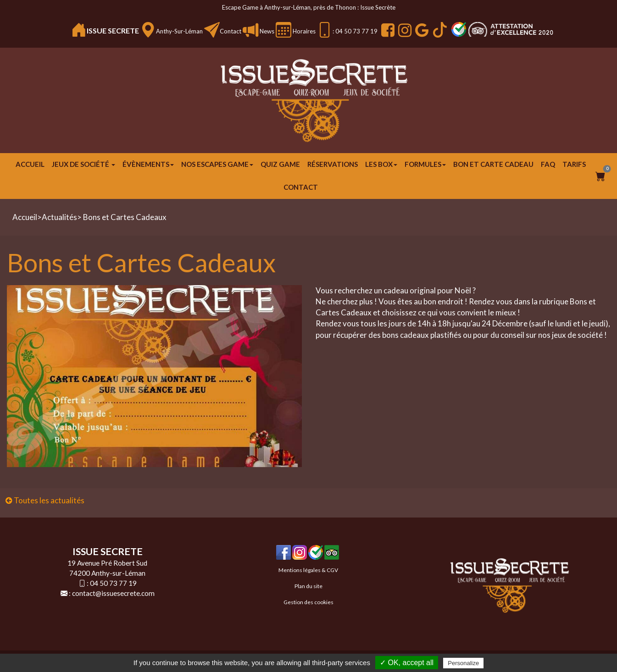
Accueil (30, 164)
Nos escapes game (217, 164)
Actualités (59, 217)
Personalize (463, 663)
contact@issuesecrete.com (113, 593)
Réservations (333, 164)
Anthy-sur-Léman (179, 31)
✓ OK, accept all (407, 663)
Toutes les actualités (45, 500)
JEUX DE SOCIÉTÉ (83, 164)
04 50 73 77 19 (113, 583)
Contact (231, 31)
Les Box (381, 164)
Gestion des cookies (308, 602)
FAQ (548, 164)
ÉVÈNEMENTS (148, 164)
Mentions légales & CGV (308, 570)
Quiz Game (280, 164)
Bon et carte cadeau (493, 164)
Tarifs (574, 164)
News (266, 31)
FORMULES (425, 164)
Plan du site (308, 586)
